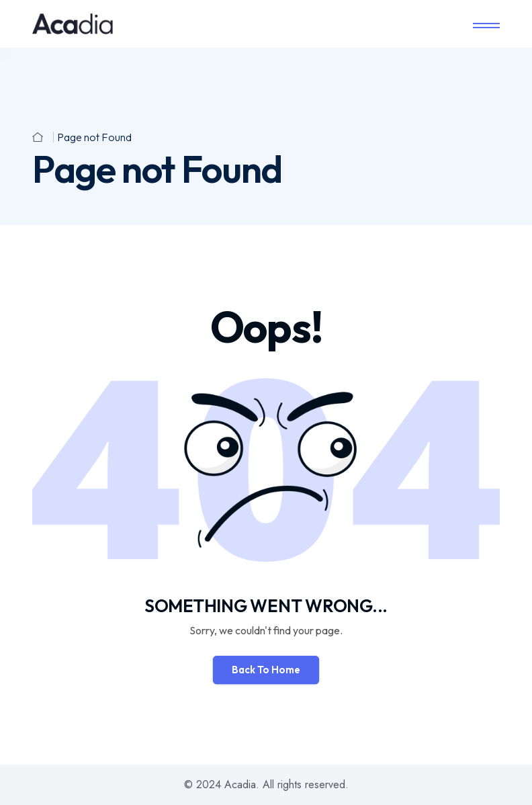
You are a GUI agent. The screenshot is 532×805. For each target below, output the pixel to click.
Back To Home (266, 670)
